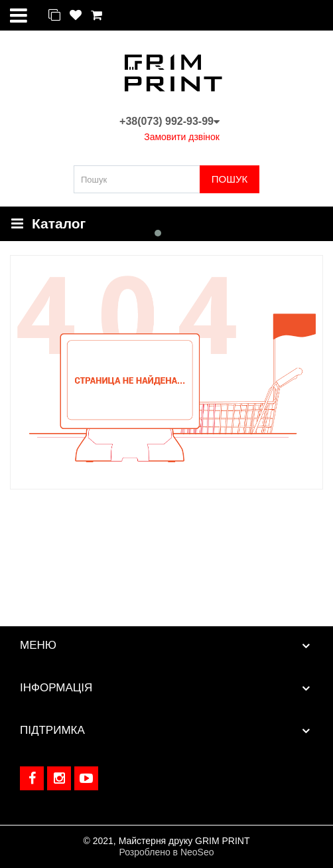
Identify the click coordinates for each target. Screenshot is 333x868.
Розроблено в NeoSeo (166, 852)
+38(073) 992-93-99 (169, 121)
